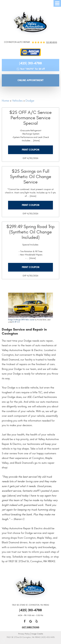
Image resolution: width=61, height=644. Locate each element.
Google (30, 621)
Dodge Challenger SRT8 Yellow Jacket (21, 320)
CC (13, 322)
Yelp (36, 621)
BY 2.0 (17, 322)
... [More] (35, 141)
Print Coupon (31, 150)
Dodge (30, 101)
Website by (31, 641)
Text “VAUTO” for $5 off (32, 69)
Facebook (25, 621)
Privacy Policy (24, 634)
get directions (30, 627)
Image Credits (37, 634)
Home (5, 101)
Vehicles (17, 101)
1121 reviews (52, 42)
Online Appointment (30, 80)
